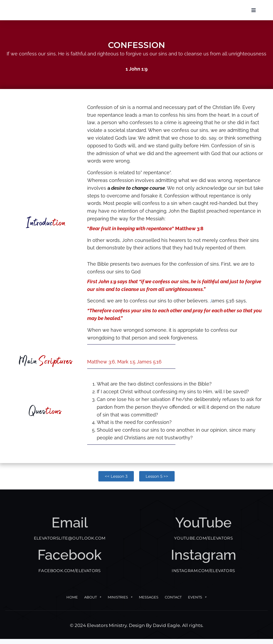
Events (197, 602)
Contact (173, 602)
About (93, 602)
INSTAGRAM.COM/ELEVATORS (203, 576)
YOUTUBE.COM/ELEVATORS (203, 543)
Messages (149, 602)
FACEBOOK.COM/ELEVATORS (70, 576)
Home (72, 602)
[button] (254, 13)
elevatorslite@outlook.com (70, 543)
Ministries (120, 602)
